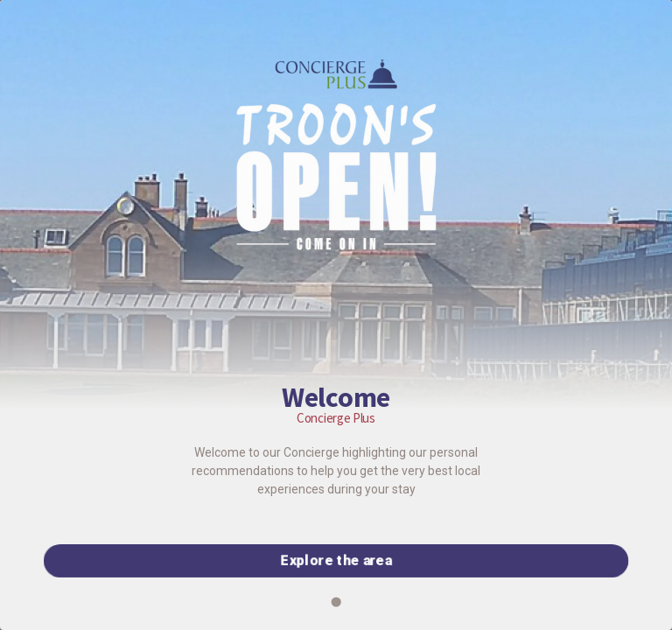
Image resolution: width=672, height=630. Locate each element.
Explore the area (336, 560)
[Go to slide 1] (336, 602)
